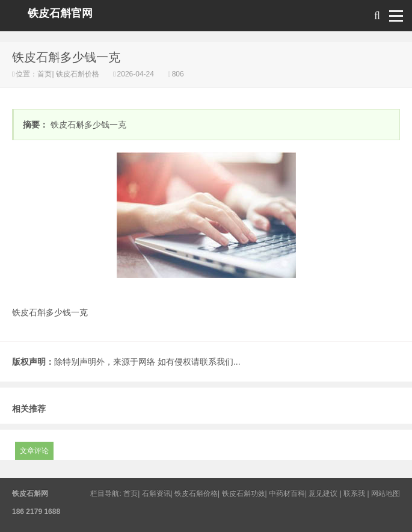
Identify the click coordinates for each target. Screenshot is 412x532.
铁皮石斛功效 (244, 493)
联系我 (354, 493)
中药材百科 (287, 493)
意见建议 (323, 493)
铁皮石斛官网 (60, 13)
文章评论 (34, 451)
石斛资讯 (156, 493)
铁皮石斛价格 (78, 74)
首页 (45, 74)
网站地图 (386, 493)
